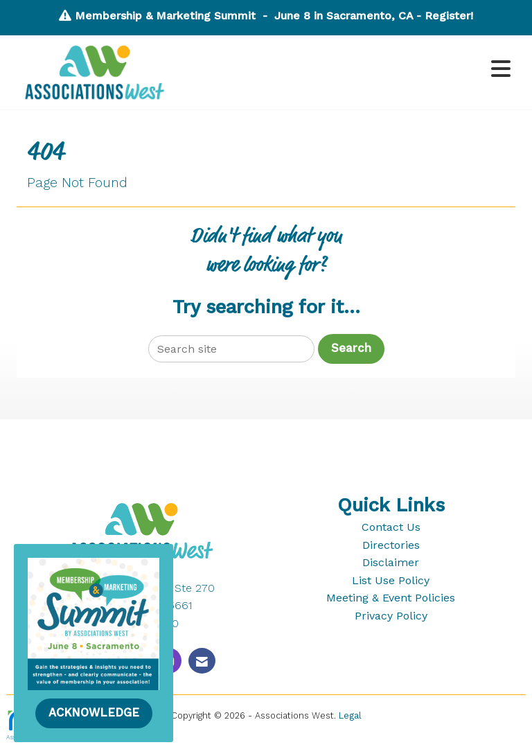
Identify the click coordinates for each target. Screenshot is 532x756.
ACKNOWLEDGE (94, 713)
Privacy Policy (391, 616)
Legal (350, 715)
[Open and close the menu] (348, 70)
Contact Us (391, 527)
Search (351, 348)
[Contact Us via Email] (202, 661)
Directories (391, 545)
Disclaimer (391, 562)
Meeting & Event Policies (391, 598)
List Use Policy (391, 580)
